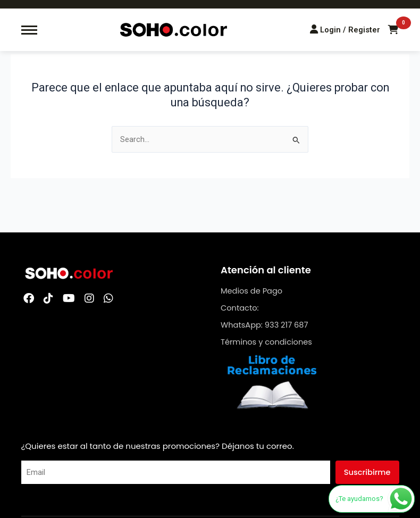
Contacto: (240, 308)
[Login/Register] (345, 30)
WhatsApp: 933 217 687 (264, 325)
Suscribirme (367, 472)
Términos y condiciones (266, 342)
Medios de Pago (251, 291)
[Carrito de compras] (393, 30)
